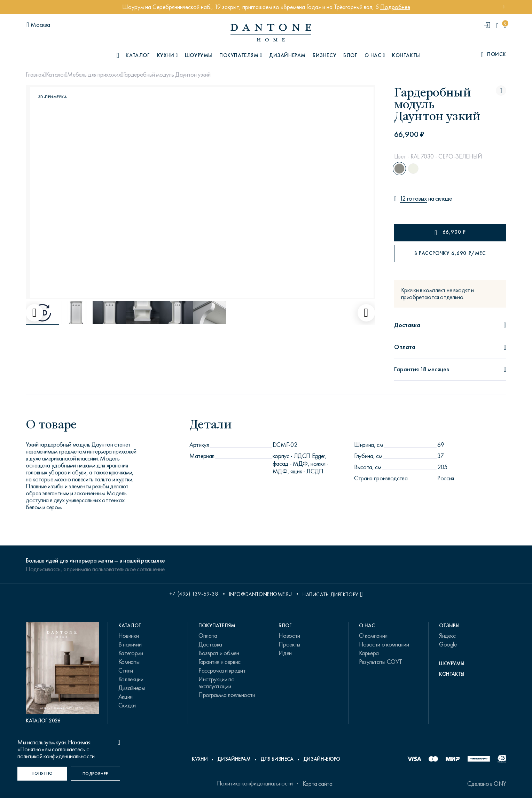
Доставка (210, 644)
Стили (126, 671)
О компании (373, 636)
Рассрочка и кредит (222, 671)
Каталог (56, 75)
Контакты (406, 55)
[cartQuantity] (505, 26)
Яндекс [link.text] (447, 636)
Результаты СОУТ (381, 662)
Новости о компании (384, 644)
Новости (289, 636)
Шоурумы (199, 55)
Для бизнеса (277, 759)
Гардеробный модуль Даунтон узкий (167, 75)
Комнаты (129, 662)
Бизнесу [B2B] (324, 55)
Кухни (200, 759)
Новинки (128, 636)
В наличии (130, 644)
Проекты (289, 644)
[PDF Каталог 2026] (62, 673)
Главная (35, 75)
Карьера (369, 653)
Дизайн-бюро (322, 759)
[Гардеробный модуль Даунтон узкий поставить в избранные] (501, 91)
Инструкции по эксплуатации (216, 683)
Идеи (285, 653)
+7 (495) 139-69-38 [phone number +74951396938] (194, 594)
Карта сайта (318, 784)
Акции (126, 697)
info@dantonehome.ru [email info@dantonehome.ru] (261, 594)
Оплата (208, 636)
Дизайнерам (287, 55)
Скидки (127, 705)
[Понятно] (42, 774)
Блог (350, 55)
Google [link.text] (448, 644)
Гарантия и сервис (220, 662)
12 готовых (413, 199)
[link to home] (271, 33)
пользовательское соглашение (128, 569)
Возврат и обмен (219, 653)
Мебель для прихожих (94, 75)
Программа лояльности (227, 695)
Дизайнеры (132, 688)
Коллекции (131, 679)
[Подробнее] (96, 774)
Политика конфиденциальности (255, 783)
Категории (131, 653)
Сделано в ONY (487, 784)
